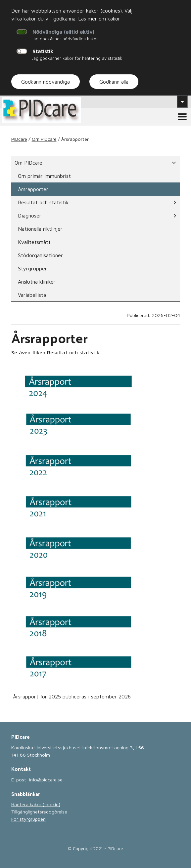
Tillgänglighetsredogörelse (39, 812)
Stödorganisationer (40, 255)
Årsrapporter (33, 189)
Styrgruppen (33, 268)
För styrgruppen (28, 819)
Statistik (43, 51)
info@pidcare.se (46, 780)
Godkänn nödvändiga (46, 82)
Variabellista (32, 295)
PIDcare (19, 139)
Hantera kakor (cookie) (36, 804)
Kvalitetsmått (34, 242)
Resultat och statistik (97, 202)
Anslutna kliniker (37, 282)
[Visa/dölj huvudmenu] (182, 117)
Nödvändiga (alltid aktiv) (63, 32)
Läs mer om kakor (99, 19)
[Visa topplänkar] (182, 101)
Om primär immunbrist (44, 176)
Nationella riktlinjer (40, 229)
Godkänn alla (114, 82)
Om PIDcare (44, 139)
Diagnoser (97, 216)
